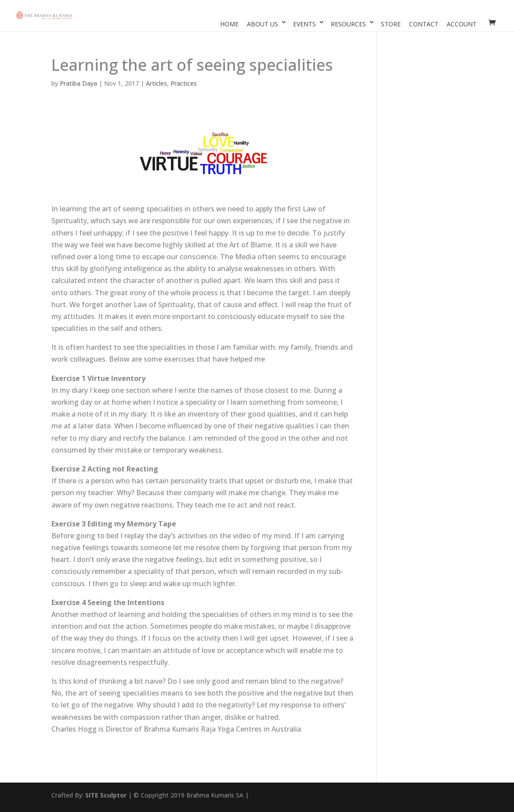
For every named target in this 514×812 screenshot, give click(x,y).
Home (229, 24)
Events (304, 24)
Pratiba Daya (78, 83)
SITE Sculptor (106, 795)
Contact (424, 24)
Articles (156, 83)
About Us (262, 24)
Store (391, 24)
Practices (184, 83)
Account (462, 24)
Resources (348, 24)
